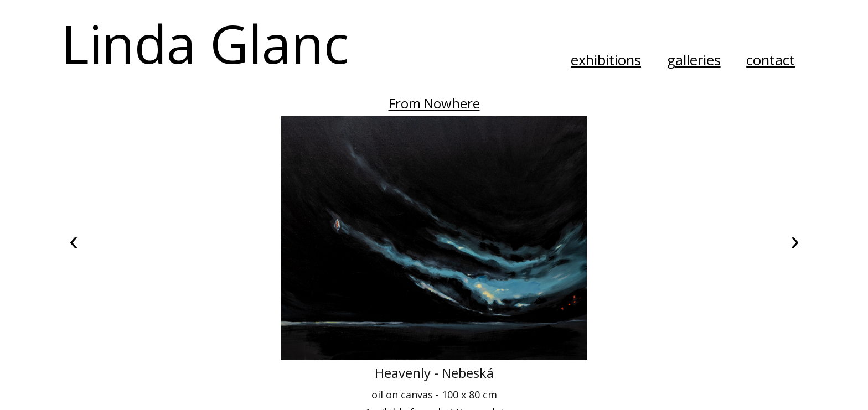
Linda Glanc (205, 43)
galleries (694, 60)
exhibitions (606, 60)
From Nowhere (434, 103)
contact (771, 60)
